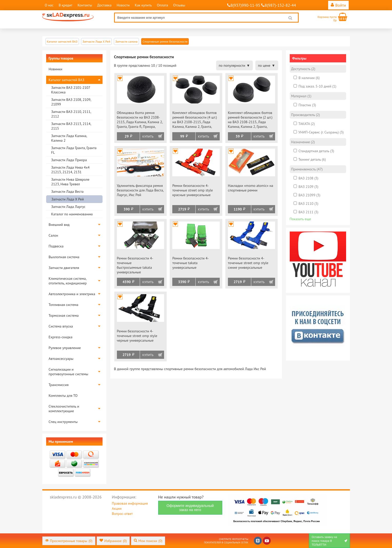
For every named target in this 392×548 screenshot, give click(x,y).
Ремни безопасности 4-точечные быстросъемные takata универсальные (135, 265)
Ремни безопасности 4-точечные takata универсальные (190, 263)
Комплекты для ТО (63, 396)
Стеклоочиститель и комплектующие (64, 409)
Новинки (56, 69)
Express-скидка (61, 337)
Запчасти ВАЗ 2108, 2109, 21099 (71, 102)
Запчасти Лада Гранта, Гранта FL (74, 150)
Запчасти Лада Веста (67, 191)
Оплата (163, 5)
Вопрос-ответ (122, 514)
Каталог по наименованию (72, 214)
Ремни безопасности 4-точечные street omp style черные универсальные (137, 336)
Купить (148, 136)
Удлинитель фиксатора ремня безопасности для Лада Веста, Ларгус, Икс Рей (140, 190)
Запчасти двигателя (64, 268)
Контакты (85, 5)
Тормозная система (64, 315)
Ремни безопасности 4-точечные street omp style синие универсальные (248, 263)
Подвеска (56, 246)
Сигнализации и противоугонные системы (69, 372)
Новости (123, 5)
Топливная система (64, 305)
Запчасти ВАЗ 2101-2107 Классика (71, 90)
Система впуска (61, 326)
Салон (53, 235)
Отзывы (179, 5)
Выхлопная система (64, 257)
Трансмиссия (59, 385)
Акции (117, 508)
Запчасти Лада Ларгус (68, 207)
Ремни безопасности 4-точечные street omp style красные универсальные (193, 190)
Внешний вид (59, 225)
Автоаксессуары (61, 359)
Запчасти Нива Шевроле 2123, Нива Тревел (70, 182)
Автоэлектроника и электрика (72, 294)
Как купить (143, 5)
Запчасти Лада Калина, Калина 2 (69, 138)
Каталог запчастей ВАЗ (67, 80)
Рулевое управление (65, 348)
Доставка (104, 5)
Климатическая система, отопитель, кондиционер (68, 281)
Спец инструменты (63, 422)
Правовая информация (130, 503)
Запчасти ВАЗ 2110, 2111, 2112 (71, 114)
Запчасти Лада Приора (69, 160)
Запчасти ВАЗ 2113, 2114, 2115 (71, 126)
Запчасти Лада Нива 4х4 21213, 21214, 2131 (71, 170)
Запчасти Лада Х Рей (68, 199)
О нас (49, 5)
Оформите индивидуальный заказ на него (190, 508)
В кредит (66, 5)
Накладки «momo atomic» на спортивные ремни (251, 188)
